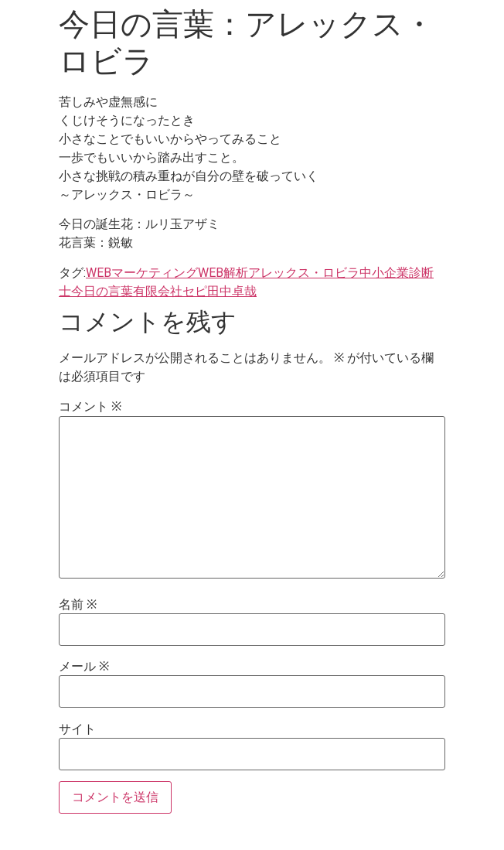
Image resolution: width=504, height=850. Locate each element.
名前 (78, 605)
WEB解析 (223, 273)
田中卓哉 (232, 291)
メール (84, 667)
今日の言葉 (102, 291)
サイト (77, 729)
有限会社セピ (170, 291)
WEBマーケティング (142, 273)
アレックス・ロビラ (304, 273)
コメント (90, 407)
